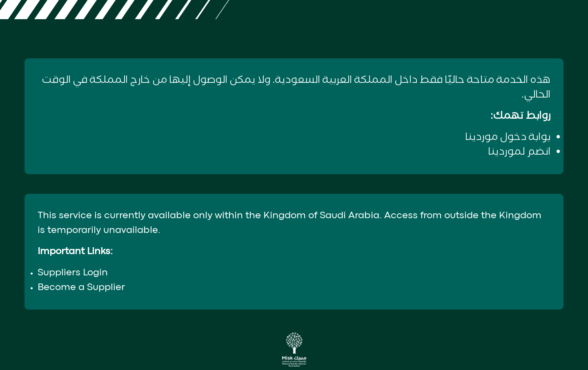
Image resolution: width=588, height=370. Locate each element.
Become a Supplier (81, 288)
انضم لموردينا (519, 152)
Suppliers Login (73, 273)
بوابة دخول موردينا (508, 137)
